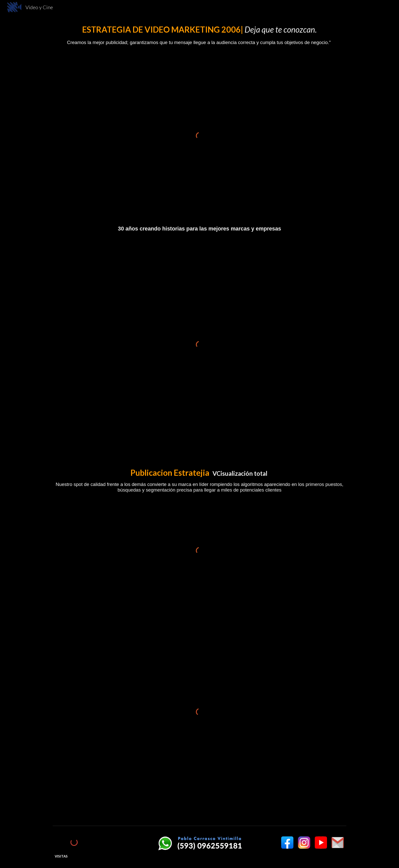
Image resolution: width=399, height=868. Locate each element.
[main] (199, 35)
